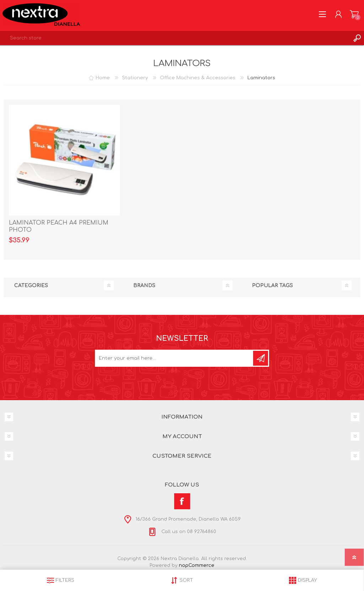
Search (357, 38)
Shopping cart (354, 14)
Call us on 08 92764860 (188, 532)
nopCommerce (197, 565)
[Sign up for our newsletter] (175, 358)
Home (103, 78)
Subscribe (261, 358)
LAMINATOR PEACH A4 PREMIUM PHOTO (59, 227)
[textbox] (175, 38)
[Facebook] (182, 501)
